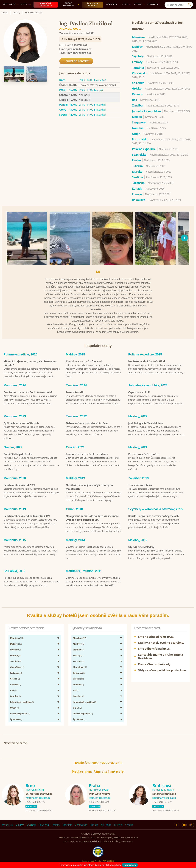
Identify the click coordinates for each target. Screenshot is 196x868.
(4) (16, 651)
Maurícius (7, 826)
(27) (80, 639)
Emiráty (56, 826)
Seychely (31, 826)
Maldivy (20, 826)
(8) (79, 651)
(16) (16, 645)
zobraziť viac (130, 865)
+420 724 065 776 (35, 803)
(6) (15, 680)
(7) (79, 662)
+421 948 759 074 (162, 803)
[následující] (184, 245)
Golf (126, 12)
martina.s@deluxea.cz (38, 799)
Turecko (118, 826)
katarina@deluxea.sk (164, 799)
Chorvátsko (81, 826)
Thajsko (94, 826)
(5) (16, 662)
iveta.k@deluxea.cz (99, 799)
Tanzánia (67, 826)
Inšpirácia (113, 12)
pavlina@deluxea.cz (79, 56)
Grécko (129, 826)
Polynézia (44, 826)
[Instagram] (190, 4)
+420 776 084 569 (99, 803)
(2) (15, 685)
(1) (15, 656)
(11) (17, 639)
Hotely (26, 12)
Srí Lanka (106, 826)
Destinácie (11, 12)
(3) (85, 703)
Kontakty (154, 12)
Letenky (139, 12)
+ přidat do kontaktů (76, 68)
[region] (98, 245)
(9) (79, 674)
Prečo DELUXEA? (71, 12)
